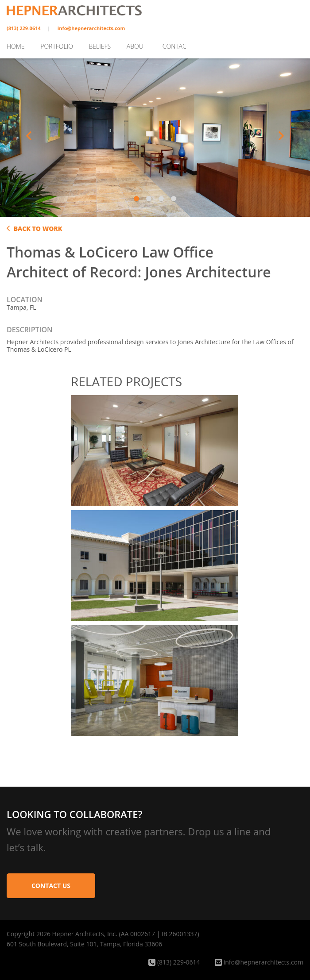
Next (281, 136)
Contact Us (51, 886)
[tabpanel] (155, 136)
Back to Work (34, 229)
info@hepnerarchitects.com (91, 28)
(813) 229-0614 (24, 28)
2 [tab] (150, 199)
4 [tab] (175, 199)
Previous (29, 136)
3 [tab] (162, 199)
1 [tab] (138, 199)
